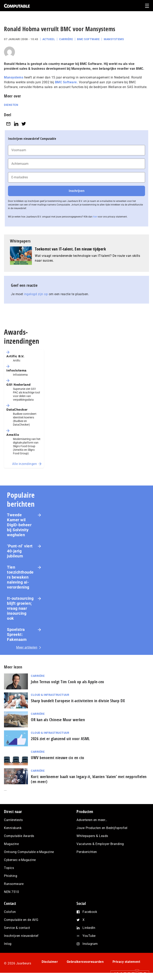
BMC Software (88, 39)
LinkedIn (89, 928)
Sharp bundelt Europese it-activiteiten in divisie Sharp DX (78, 701)
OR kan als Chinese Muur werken (58, 720)
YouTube (89, 936)
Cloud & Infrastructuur (50, 695)
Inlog (8, 944)
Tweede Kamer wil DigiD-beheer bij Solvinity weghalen (19, 525)
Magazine (11, 844)
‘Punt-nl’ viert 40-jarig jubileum (20, 551)
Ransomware (14, 884)
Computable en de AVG (21, 920)
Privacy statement (126, 962)
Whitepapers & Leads (92, 836)
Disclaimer (50, 962)
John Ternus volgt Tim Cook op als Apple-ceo (68, 682)
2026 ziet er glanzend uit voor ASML (60, 739)
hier (95, 217)
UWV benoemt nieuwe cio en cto (58, 758)
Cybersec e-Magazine (20, 860)
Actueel (49, 39)
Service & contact (17, 928)
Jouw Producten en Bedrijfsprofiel (102, 828)
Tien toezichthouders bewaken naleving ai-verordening (20, 577)
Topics (9, 868)
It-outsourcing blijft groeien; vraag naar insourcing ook (20, 608)
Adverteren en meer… (92, 820)
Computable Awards (19, 836)
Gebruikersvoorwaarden (85, 962)
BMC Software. (67, 82)
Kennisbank (13, 828)
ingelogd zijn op (36, 294)
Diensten (11, 105)
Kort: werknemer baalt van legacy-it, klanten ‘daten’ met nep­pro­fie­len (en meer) (89, 779)
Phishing (11, 876)
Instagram (90, 944)
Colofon (10, 912)
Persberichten (87, 852)
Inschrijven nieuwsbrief (21, 936)
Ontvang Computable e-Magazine (29, 852)
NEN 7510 (11, 892)
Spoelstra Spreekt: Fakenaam (17, 634)
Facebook (90, 912)
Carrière (66, 39)
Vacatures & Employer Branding (100, 844)
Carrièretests (13, 820)
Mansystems (114, 39)
